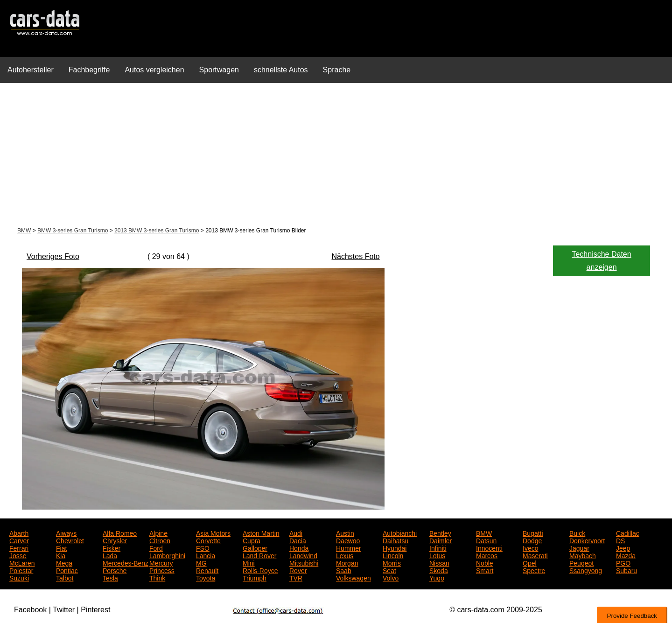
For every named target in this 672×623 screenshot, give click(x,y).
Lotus (437, 555)
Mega (64, 562)
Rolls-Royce (260, 570)
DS (620, 540)
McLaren (22, 562)
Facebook (30, 610)
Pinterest (95, 610)
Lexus (345, 555)
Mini (249, 562)
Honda (299, 547)
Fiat (61, 547)
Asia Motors (213, 532)
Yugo (437, 577)
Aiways (66, 532)
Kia (61, 555)
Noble (485, 562)
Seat (389, 570)
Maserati (535, 555)
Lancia (206, 555)
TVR (296, 577)
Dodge (532, 540)
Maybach (583, 555)
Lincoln (393, 555)
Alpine (158, 532)
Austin (345, 532)
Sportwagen (219, 70)
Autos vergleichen (154, 70)
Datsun (486, 540)
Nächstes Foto (356, 256)
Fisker (112, 547)
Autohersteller (31, 70)
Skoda (439, 570)
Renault (207, 570)
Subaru (626, 570)
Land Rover (259, 555)
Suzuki (19, 577)
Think (157, 577)
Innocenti (489, 547)
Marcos (487, 555)
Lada (110, 555)
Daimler (441, 540)
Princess (162, 570)
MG (201, 562)
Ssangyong (586, 570)
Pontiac (67, 570)
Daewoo (348, 540)
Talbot (65, 577)
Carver (19, 540)
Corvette (208, 540)
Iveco (530, 547)
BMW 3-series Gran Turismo (73, 231)
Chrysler (115, 540)
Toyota (206, 577)
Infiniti (438, 547)
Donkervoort (587, 540)
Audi (296, 532)
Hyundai (395, 547)
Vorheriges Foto (53, 256)
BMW (24, 231)
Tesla (110, 577)
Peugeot (581, 562)
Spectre (534, 570)
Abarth (19, 532)
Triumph (255, 577)
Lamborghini (167, 555)
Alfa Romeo (120, 532)
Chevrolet (70, 540)
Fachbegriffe (89, 70)
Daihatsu (395, 540)
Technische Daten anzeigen (601, 261)
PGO (623, 562)
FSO (203, 547)
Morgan (347, 562)
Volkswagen (353, 577)
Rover (298, 570)
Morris (392, 562)
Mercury (161, 562)
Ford (156, 547)
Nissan (439, 562)
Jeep (623, 547)
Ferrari (19, 547)
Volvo (391, 577)
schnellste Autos (281, 70)
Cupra (252, 540)
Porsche (115, 570)
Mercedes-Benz (126, 562)
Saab (344, 570)
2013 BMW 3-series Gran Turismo (157, 231)
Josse (18, 555)
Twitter (64, 610)
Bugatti (533, 532)
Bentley (440, 532)
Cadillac (628, 532)
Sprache (337, 70)
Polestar (21, 570)
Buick (577, 532)
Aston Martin (261, 532)
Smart (485, 570)
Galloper (255, 547)
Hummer (349, 547)
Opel (530, 562)
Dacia (298, 540)
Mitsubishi (304, 562)
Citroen (160, 540)
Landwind (303, 555)
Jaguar (579, 547)
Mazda (626, 555)
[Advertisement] (336, 156)
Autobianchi (400, 532)
